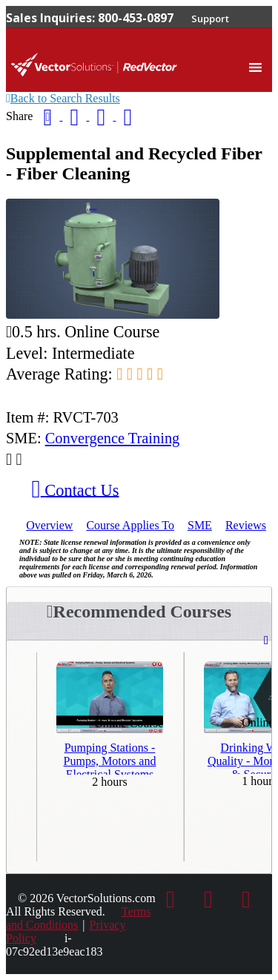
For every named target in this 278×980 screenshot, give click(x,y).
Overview (49, 525)
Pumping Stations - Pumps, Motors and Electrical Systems (110, 758)
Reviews (246, 525)
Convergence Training (113, 438)
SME (200, 525)
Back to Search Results (63, 98)
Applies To (130, 525)
